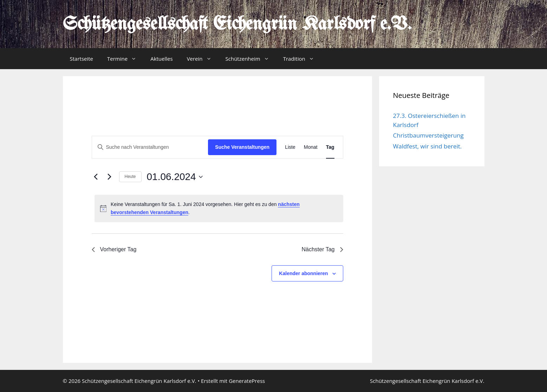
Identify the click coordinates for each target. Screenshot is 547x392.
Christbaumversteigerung (428, 135)
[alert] (219, 208)
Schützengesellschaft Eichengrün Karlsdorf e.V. (237, 25)
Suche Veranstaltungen (242, 147)
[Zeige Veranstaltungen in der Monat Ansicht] (311, 147)
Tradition (302, 59)
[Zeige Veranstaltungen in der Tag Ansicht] (330, 147)
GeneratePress (247, 381)
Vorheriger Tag (114, 249)
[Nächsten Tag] (110, 177)
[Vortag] (96, 177)
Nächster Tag (323, 249)
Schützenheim (251, 59)
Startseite (82, 59)
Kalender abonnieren (303, 273)
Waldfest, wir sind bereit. (428, 146)
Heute (130, 177)
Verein (203, 59)
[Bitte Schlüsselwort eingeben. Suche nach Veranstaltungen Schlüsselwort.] (150, 147)
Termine (125, 59)
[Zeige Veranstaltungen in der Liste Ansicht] (290, 147)
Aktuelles (161, 59)
